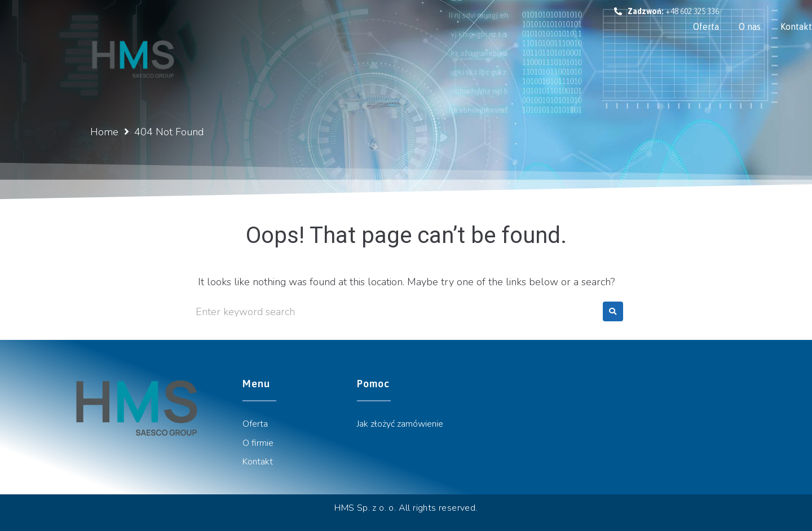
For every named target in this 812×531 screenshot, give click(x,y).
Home (104, 132)
